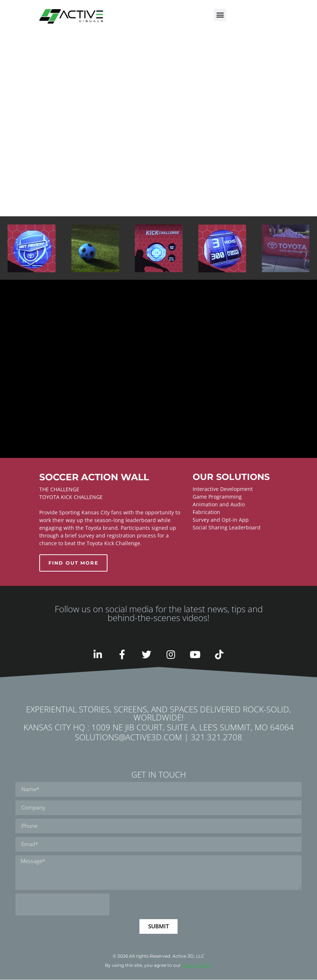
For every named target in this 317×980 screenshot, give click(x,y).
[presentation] (62, 905)
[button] (220, 15)
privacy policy (197, 966)
